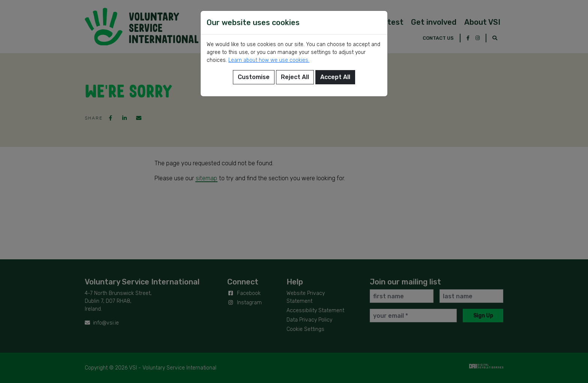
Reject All (295, 77)
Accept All (335, 77)
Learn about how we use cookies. (269, 60)
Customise (254, 77)
